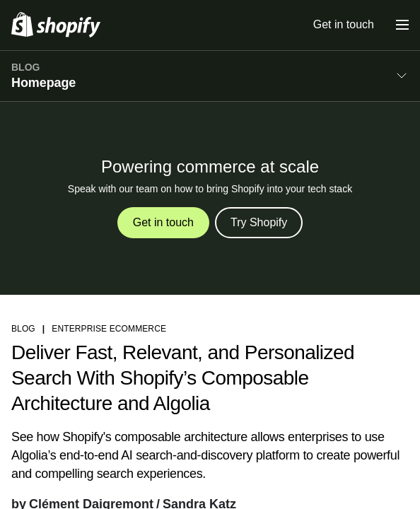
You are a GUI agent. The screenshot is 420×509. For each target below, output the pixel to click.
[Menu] (402, 25)
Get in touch (344, 24)
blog (23, 329)
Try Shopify (259, 222)
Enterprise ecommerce (109, 329)
